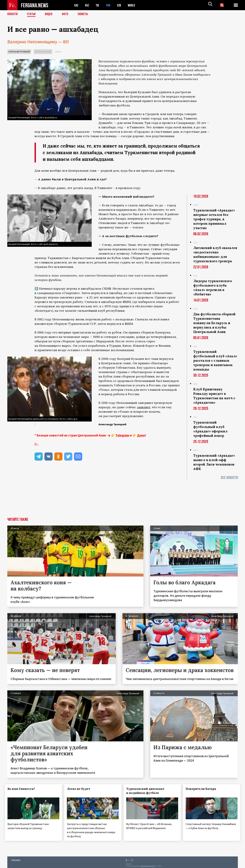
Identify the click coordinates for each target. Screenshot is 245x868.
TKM (110, 5)
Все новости (229, 478)
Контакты (16, 858)
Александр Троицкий (19, 52)
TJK (99, 5)
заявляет (144, 407)
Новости (13, 14)
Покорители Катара (203, 789)
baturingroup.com (148, 864)
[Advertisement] (123, 504)
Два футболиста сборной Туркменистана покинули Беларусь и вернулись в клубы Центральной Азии (214, 323)
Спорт (58, 52)
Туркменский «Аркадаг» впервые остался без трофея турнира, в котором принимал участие (214, 219)
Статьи (32, 14)
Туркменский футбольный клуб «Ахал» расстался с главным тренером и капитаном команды (215, 360)
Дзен (141, 435)
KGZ (88, 5)
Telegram (122, 435)
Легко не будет (81, 789)
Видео (50, 14)
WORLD (134, 5)
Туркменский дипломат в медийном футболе (148, 791)
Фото (67, 14)
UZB (121, 5)
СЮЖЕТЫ (85, 14)
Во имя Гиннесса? (24, 789)
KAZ (77, 5)
